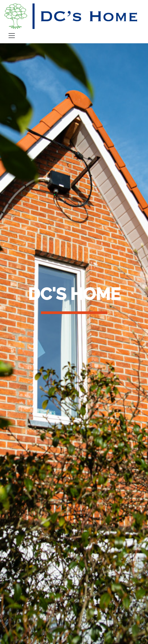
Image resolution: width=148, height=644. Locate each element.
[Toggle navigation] (12, 36)
